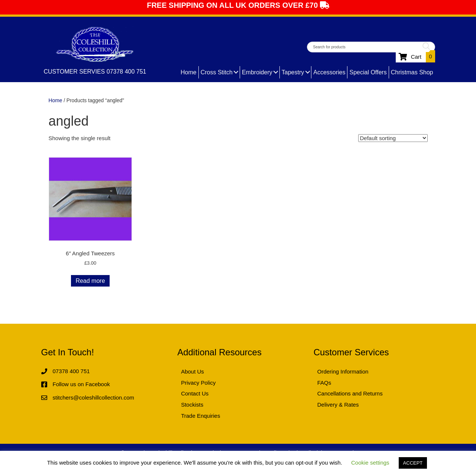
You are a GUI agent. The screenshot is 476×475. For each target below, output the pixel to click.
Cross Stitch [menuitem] (217, 72)
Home (56, 101)
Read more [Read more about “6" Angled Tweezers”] (90, 281)
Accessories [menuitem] (329, 72)
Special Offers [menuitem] (368, 72)
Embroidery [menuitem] (257, 72)
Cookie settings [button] (370, 463)
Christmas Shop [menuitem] (412, 72)
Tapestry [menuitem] (293, 72)
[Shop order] (393, 138)
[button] (236, 72)
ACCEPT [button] (413, 463)
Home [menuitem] (189, 72)
